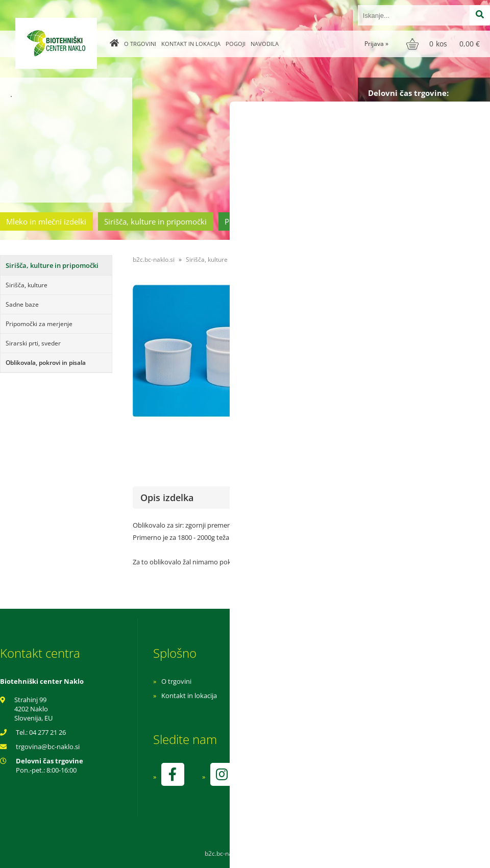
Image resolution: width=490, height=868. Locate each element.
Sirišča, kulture (27, 285)
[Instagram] (222, 774)
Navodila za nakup (327, 681)
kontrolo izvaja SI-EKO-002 (338, 782)
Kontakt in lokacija (191, 44)
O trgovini (140, 44)
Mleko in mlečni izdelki (46, 221)
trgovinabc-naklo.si (48, 747)
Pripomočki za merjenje (39, 324)
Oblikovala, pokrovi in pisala (46, 363)
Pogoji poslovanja (325, 696)
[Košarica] (444, 44)
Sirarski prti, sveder (33, 343)
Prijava (376, 44)
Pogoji (236, 44)
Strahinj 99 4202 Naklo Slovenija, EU (33, 709)
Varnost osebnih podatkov (339, 710)
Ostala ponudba (451, 221)
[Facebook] (173, 774)
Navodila (265, 44)
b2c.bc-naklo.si (154, 259)
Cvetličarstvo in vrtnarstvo (359, 221)
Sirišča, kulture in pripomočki (155, 221)
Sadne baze (22, 304)
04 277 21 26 (47, 732)
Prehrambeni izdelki (260, 221)
